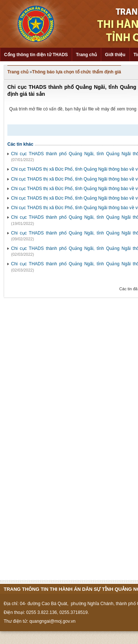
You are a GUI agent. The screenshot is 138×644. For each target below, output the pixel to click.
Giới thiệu (115, 55)
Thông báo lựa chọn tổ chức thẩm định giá (77, 72)
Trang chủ (86, 55)
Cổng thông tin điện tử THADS (36, 55)
